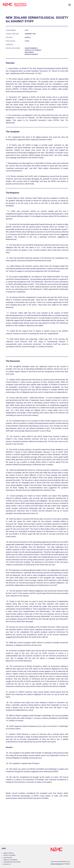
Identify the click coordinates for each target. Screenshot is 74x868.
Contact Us (7, 864)
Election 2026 (8, 858)
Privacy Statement (10, 855)
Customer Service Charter (12, 862)
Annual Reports (9, 853)
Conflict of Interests (11, 860)
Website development (57, 864)
